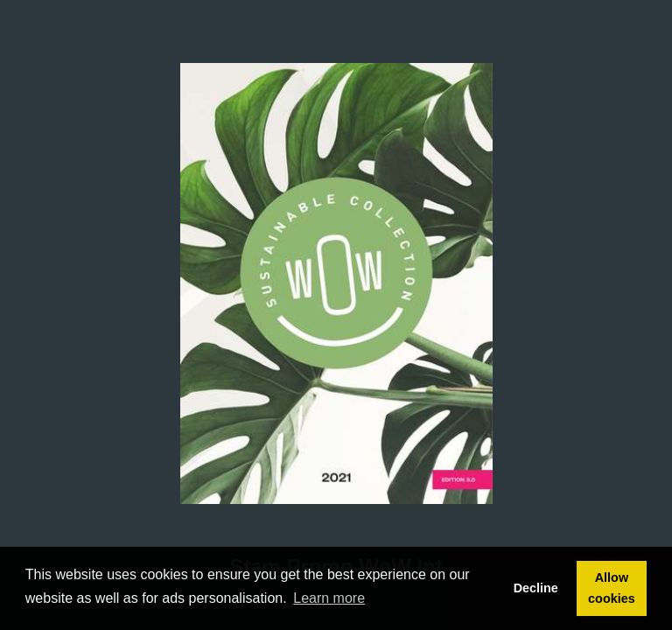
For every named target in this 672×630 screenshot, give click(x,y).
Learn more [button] (329, 598)
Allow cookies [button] (612, 588)
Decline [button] (536, 588)
